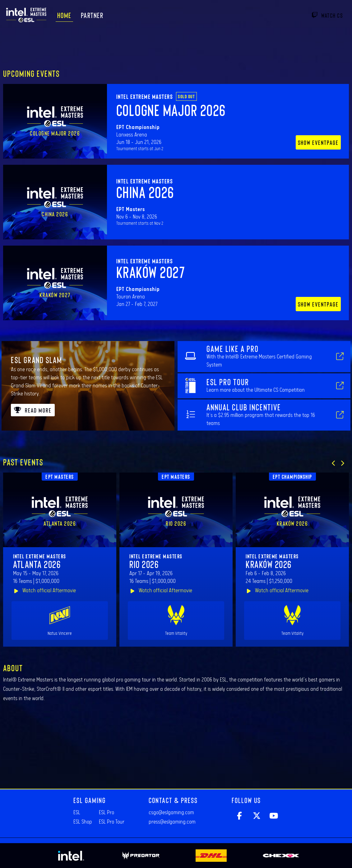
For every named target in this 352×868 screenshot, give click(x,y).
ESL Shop (83, 822)
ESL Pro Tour (112, 822)
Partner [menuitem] (92, 15)
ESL (77, 813)
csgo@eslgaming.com (171, 813)
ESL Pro (107, 813)
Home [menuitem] (64, 15)
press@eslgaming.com (172, 822)
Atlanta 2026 (37, 564)
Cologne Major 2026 (171, 110)
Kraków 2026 (269, 564)
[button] (333, 463)
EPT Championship (292, 477)
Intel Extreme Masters (145, 96)
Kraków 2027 (151, 272)
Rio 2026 (144, 564)
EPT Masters (60, 477)
